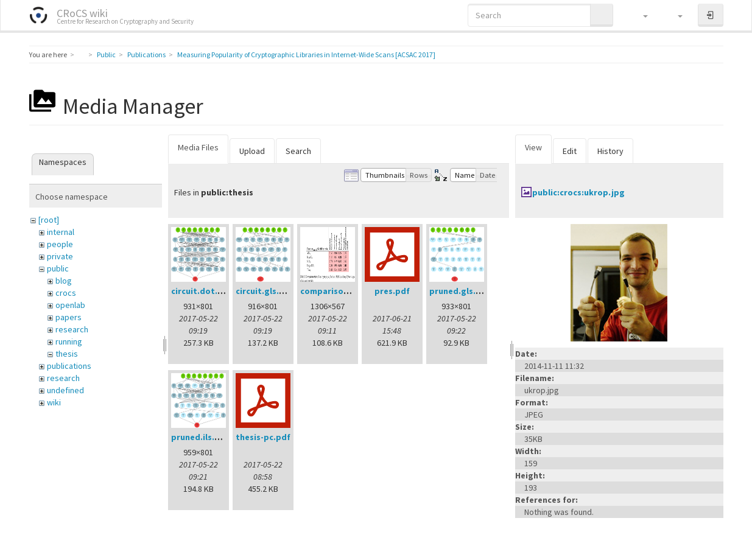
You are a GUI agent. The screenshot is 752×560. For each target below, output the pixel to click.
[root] (49, 220)
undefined (65, 390)
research (72, 329)
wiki (54, 402)
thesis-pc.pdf (263, 437)
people (60, 244)
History (610, 151)
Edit (570, 151)
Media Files (198, 147)
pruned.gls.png (460, 291)
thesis (67, 354)
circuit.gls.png (265, 291)
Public (106, 54)
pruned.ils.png (201, 437)
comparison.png (333, 291)
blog (64, 281)
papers (69, 317)
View (533, 147)
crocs (66, 293)
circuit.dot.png (202, 291)
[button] (640, 15)
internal (61, 232)
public (58, 268)
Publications (146, 54)
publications (69, 366)
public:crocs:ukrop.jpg (578, 192)
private (60, 256)
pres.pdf (392, 291)
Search (298, 151)
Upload (252, 151)
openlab (70, 305)
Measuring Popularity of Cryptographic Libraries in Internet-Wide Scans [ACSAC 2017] (306, 54)
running (69, 341)
